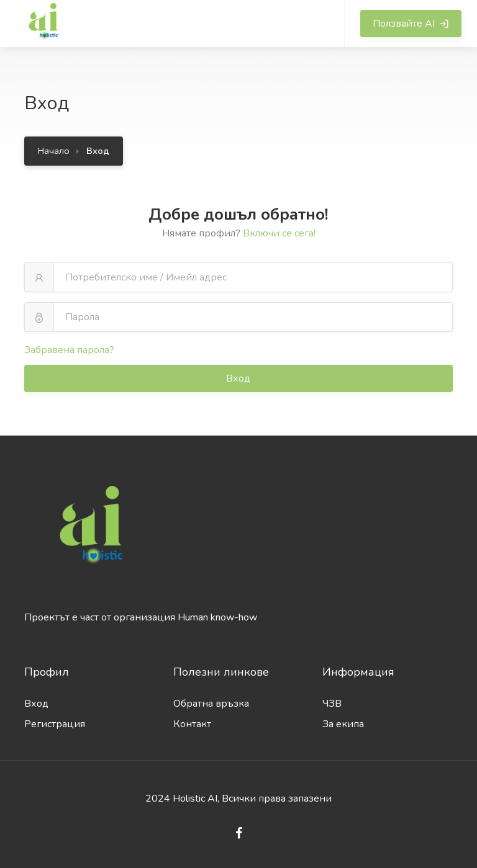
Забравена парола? (69, 350)
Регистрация (55, 724)
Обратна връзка (211, 704)
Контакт (192, 724)
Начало (54, 151)
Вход (239, 378)
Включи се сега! (279, 233)
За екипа (343, 724)
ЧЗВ (332, 704)
